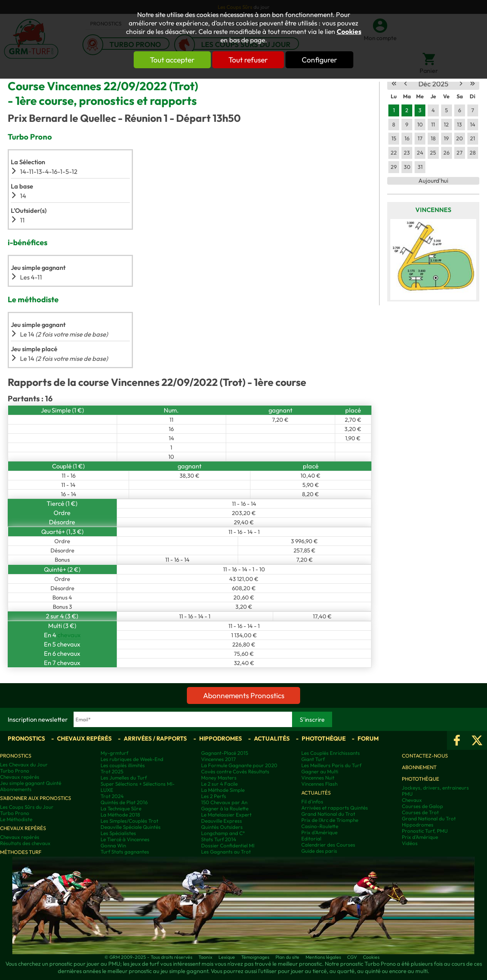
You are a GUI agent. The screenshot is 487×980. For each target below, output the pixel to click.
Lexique (227, 957)
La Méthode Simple (223, 790)
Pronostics (26, 738)
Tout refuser (248, 60)
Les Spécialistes (118, 833)
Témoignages (255, 957)
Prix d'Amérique (319, 832)
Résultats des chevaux (25, 843)
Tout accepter (172, 60)
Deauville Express (222, 821)
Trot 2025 (112, 771)
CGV (352, 957)
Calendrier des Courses (328, 845)
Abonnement (419, 767)
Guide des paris (319, 851)
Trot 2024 (112, 796)
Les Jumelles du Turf (124, 778)
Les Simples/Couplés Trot (129, 821)
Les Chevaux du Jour (24, 764)
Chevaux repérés (84, 738)
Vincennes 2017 (218, 759)
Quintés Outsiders (222, 827)
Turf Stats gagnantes (125, 852)
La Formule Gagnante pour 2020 (239, 765)
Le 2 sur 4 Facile (219, 784)
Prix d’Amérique (420, 837)
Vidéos (410, 843)
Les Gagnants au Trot (226, 852)
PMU (407, 794)
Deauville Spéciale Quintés (131, 827)
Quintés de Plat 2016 (124, 802)
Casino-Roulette (320, 826)
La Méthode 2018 (120, 815)
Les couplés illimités (123, 765)
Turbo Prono (15, 771)
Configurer (319, 60)
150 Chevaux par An (224, 802)
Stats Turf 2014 (219, 839)
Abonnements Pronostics (244, 695)
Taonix (205, 957)
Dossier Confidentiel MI (228, 845)
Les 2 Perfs (214, 796)
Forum (368, 738)
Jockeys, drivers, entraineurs (435, 788)
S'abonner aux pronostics (35, 798)
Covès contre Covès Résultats (235, 771)
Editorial (311, 839)
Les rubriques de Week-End (132, 759)
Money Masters (219, 778)
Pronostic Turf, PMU (425, 831)
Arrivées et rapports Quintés (335, 808)
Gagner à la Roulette (225, 808)
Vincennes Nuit (318, 778)
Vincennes (433, 210)
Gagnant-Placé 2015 (225, 753)
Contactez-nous (425, 756)
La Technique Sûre (121, 808)
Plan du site (287, 957)
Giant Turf (313, 759)
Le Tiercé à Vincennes (125, 839)
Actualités (272, 738)
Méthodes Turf (21, 852)
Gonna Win (113, 845)
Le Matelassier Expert (226, 815)
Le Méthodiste (16, 819)
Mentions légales (323, 957)
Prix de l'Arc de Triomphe (330, 820)
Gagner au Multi (320, 771)
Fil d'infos (312, 802)
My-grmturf (114, 753)
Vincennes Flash (319, 784)
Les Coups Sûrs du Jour (27, 807)
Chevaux (412, 800)
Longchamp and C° (223, 833)
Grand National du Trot (328, 814)
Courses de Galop (422, 806)
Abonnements (16, 789)
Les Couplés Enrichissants (331, 753)
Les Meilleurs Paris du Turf (331, 765)
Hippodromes (221, 738)
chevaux (69, 635)
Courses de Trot (420, 812)
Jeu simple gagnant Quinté (31, 783)
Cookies (349, 32)
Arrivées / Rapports (155, 738)
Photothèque (324, 738)
